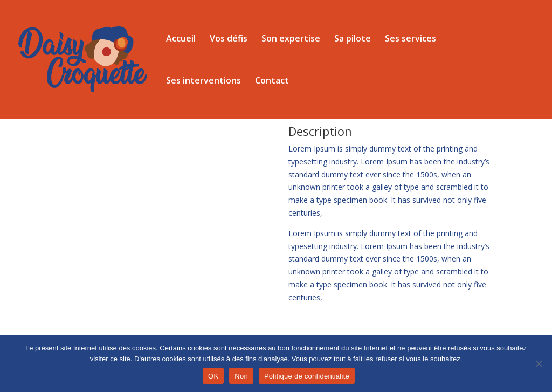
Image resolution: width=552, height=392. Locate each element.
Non (241, 376)
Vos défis (229, 39)
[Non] (539, 363)
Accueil (181, 39)
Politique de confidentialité (307, 376)
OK (213, 376)
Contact (272, 81)
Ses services (410, 39)
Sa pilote (353, 39)
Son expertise (291, 39)
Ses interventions (203, 81)
